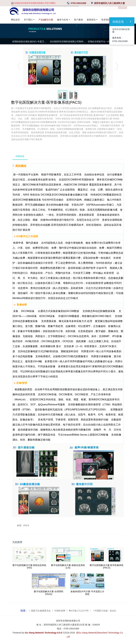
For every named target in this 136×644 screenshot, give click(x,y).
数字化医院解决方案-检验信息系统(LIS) (68, 567)
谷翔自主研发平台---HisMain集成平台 (106, 42)
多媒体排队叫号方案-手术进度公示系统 (87, 593)
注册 (122, 11)
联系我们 (106, 20)
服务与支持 (63, 20)
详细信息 (20, 156)
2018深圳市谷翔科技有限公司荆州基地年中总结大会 (68, 42)
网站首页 (15, 20)
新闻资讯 (91, 20)
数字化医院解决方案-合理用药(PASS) (49, 593)
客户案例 (78, 20)
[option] (68, 42)
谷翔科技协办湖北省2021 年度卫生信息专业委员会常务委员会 (30, 42)
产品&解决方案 (46, 20)
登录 (111, 11)
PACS (26, 525)
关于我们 (28, 20)
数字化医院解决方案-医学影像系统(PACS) (107, 567)
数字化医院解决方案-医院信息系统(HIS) (29, 567)
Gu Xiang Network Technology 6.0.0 (43, 633)
